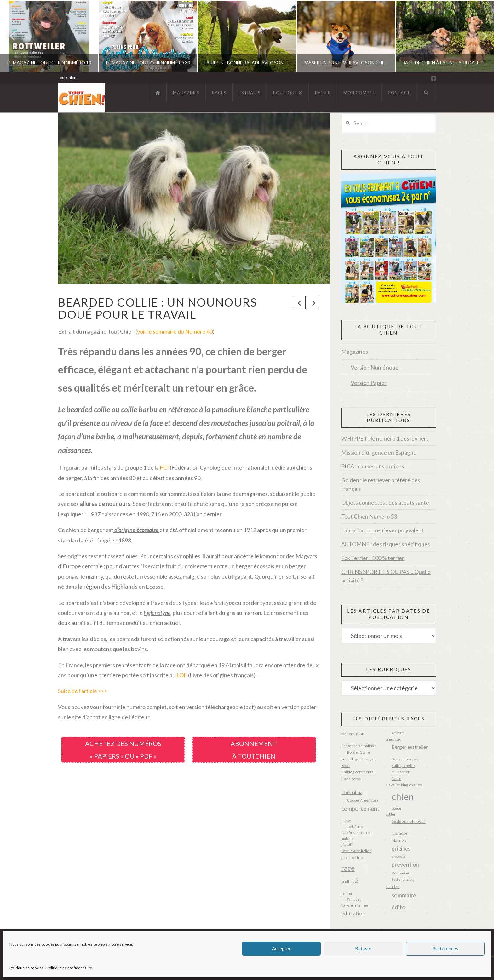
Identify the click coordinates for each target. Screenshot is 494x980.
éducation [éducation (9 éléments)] (353, 913)
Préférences (445, 948)
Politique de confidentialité (69, 968)
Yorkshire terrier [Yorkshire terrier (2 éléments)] (355, 905)
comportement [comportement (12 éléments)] (360, 809)
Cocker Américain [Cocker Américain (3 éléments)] (362, 800)
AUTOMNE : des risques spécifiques (386, 544)
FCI (164, 467)
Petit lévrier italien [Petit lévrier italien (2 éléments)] (356, 851)
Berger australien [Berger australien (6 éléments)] (410, 747)
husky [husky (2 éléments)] (346, 820)
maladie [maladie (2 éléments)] (348, 838)
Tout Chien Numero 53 (369, 516)
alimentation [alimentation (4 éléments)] (353, 734)
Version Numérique (375, 367)
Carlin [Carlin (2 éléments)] (396, 779)
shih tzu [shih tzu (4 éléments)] (393, 886)
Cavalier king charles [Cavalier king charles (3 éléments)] (404, 785)
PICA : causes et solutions (373, 466)
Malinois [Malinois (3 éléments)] (399, 840)
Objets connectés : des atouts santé (385, 502)
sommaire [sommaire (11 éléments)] (404, 895)
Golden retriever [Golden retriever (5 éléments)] (409, 821)
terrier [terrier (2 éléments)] (347, 893)
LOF (182, 675)
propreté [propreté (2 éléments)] (399, 856)
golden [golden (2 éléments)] (391, 814)
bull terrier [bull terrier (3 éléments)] (401, 772)
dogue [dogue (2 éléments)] (396, 808)
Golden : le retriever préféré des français (381, 484)
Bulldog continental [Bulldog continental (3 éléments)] (358, 772)
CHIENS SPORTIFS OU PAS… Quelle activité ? (386, 576)
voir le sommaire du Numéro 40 (175, 331)
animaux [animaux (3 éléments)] (393, 739)
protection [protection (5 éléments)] (352, 858)
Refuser (363, 948)
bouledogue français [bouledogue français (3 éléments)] (359, 759)
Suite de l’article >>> (83, 691)
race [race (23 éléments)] (348, 868)
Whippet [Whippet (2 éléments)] (354, 899)
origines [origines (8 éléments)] (401, 849)
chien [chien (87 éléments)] (403, 797)
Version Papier (369, 383)
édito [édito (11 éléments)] (399, 907)
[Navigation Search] (426, 93)
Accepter (281, 948)
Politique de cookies (26, 968)
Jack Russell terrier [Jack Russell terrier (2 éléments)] (357, 832)
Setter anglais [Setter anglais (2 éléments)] (403, 879)
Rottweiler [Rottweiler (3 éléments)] (401, 873)
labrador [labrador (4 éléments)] (400, 833)
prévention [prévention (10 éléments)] (405, 864)
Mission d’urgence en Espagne (379, 452)
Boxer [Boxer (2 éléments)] (346, 766)
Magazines (355, 352)
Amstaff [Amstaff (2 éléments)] (398, 733)
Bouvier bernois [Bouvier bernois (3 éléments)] (405, 759)
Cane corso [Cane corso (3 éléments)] (351, 779)
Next (481, 36)
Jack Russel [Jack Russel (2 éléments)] (356, 826)
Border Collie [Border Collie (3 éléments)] (358, 752)
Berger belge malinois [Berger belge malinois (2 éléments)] (359, 746)
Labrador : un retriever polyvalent (382, 530)
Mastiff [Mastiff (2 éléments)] (347, 844)
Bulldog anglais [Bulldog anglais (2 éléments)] (403, 766)
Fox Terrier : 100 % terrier (373, 558)
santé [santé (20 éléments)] (350, 880)
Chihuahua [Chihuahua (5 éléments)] (352, 792)
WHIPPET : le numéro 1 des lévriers (385, 438)
